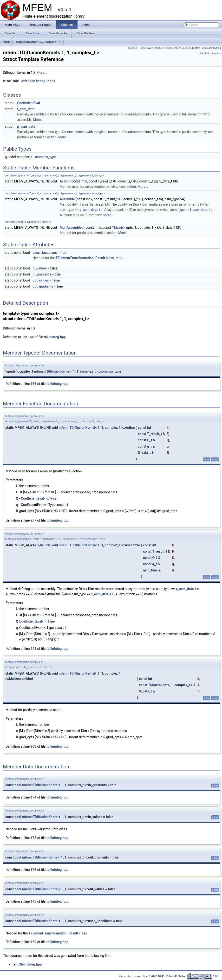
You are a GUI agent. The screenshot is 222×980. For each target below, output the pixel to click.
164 (31, 337)
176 (33, 870)
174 (33, 797)
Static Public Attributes (206, 48)
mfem (6, 42)
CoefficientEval (29, 103)
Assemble (67, 199)
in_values (40, 268)
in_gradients (42, 274)
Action (65, 181)
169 (33, 942)
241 (33, 649)
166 (33, 384)
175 (33, 901)
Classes (132, 48)
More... (42, 73)
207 (33, 520)
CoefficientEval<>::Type (39, 498)
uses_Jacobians (45, 253)
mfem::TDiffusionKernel (52, 371)
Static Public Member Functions (173, 48)
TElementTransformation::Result (80, 258)
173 (33, 838)
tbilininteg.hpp (38, 81)
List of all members (210, 53)
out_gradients (43, 286)
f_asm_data (26, 109)
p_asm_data (26, 127)
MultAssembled (72, 228)
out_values (41, 280)
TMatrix (118, 228)
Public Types (146, 48)
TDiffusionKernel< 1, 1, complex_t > (38, 42)
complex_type (46, 157)
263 (33, 746)
